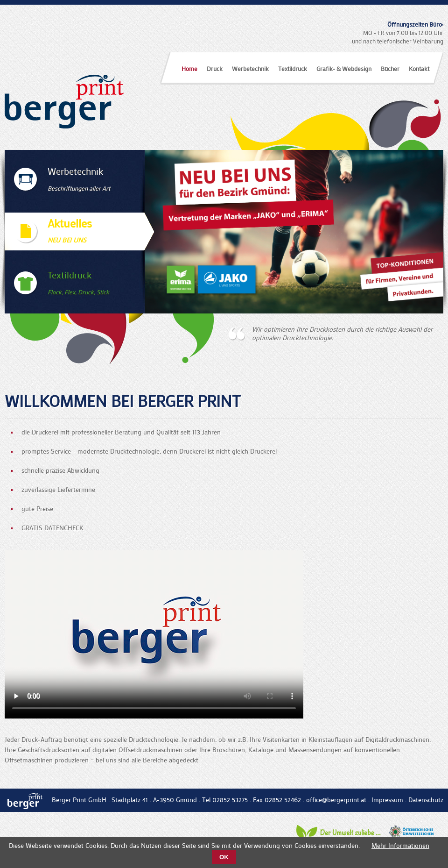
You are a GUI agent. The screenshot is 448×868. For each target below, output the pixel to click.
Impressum (387, 800)
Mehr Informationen (400, 845)
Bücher (390, 68)
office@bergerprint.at (336, 800)
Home (189, 68)
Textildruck (293, 68)
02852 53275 (230, 800)
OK (224, 857)
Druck (215, 68)
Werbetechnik (250, 68)
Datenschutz (426, 800)
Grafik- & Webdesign (344, 68)
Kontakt (419, 68)
